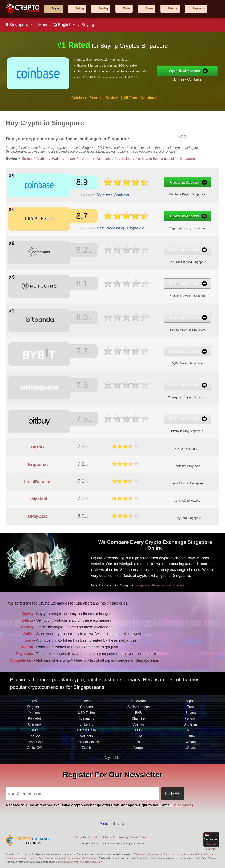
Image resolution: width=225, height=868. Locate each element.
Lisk (139, 760)
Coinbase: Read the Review (94, 98)
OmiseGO (34, 766)
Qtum (191, 754)
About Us (81, 837)
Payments (199, 8)
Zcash (86, 766)
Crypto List (123, 159)
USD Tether (86, 731)
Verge (139, 766)
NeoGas (34, 754)
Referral (173, 8)
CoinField (38, 499)
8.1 (74, 284)
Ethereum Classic (86, 760)
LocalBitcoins (38, 482)
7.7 (74, 352)
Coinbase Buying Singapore (144, 191)
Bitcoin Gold (34, 760)
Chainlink (139, 736)
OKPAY (38, 447)
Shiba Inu (86, 742)
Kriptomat (38, 464)
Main (43, 25)
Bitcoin (34, 719)
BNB (139, 731)
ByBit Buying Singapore (143, 360)
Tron (191, 725)
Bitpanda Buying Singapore (143, 326)
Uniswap (34, 742)
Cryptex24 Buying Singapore (143, 225)
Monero (34, 731)
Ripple (191, 719)
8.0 (74, 318)
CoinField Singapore (187, 501)
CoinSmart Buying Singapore (143, 259)
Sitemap (145, 837)
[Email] (83, 794)
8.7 (74, 217)
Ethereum (138, 719)
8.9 (74, 183)
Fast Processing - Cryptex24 (100, 225)
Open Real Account (185, 71)
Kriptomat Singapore (187, 466)
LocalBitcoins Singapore (187, 483)
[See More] (183, 805)
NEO (191, 748)
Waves (191, 766)
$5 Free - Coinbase (187, 79)
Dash (34, 748)
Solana (191, 731)
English (64, 25)
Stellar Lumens (139, 725)
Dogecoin (34, 725)
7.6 (74, 386)
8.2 (74, 251)
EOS (139, 748)
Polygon (191, 736)
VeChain (87, 754)
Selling (80, 8)
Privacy (107, 837)
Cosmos (139, 742)
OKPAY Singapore (187, 449)
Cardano (86, 725)
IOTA (139, 754)
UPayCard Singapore (187, 518)
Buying (56, 8)
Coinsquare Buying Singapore (143, 394)
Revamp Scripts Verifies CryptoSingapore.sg (79, 862)
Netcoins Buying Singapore (143, 292)
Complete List (35, 651)
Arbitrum (191, 742)
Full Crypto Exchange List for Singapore (165, 159)
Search (134, 837)
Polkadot (34, 736)
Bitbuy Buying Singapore (143, 428)
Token (149, 8)
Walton (191, 760)
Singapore (19, 25)
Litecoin (86, 719)
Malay (104, 823)
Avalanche (86, 736)
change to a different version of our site (176, 577)
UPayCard (38, 516)
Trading (103, 8)
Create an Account (142, 183)
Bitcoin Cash (86, 748)
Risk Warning (121, 837)
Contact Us (94, 837)
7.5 (74, 420)
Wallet (127, 8)
